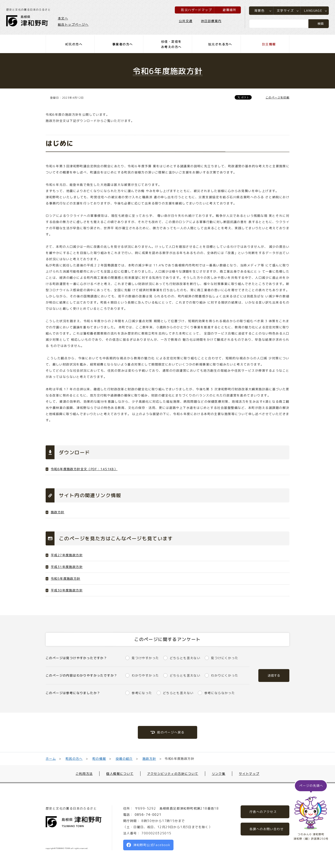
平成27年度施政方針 (67, 555)
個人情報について (120, 774)
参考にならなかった (220, 693)
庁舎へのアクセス (263, 812)
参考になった (142, 693)
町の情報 (99, 759)
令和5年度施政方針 (66, 578)
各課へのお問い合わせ (267, 829)
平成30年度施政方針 (67, 590)
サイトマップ (249, 774)
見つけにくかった (225, 658)
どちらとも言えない (185, 658)
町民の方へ (74, 759)
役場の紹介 (124, 759)
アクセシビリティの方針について (173, 774)
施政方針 (58, 512)
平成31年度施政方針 (67, 567)
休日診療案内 (211, 21)
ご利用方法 (84, 774)
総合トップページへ (74, 25)
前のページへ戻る (171, 732)
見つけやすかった (145, 658)
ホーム (51, 759)
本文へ (63, 18)
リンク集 (219, 774)
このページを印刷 (278, 97)
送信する (274, 675)
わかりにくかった (225, 675)
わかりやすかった (145, 675)
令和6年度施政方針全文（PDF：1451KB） (84, 469)
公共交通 (185, 21)
